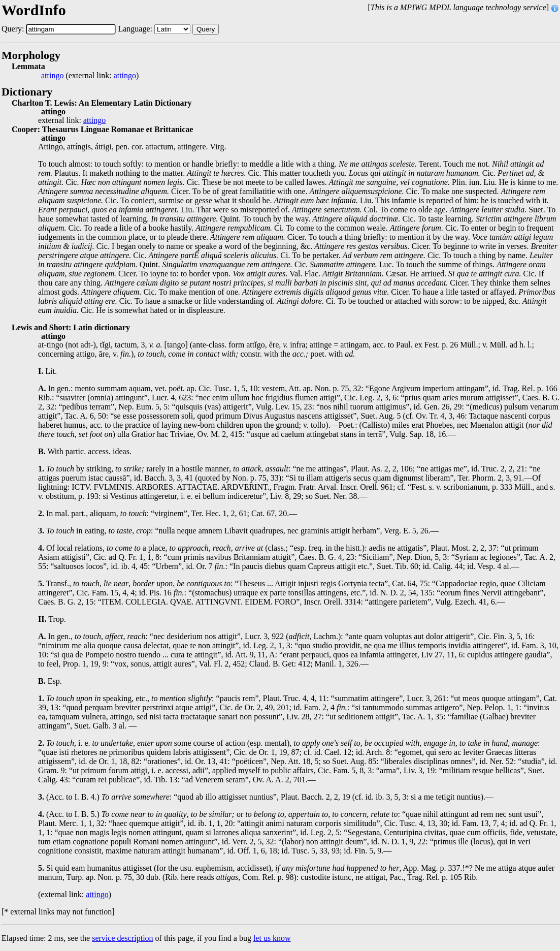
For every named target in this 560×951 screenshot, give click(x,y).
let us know (272, 938)
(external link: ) (90, 76)
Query (206, 29)
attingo (52, 76)
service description (122, 938)
